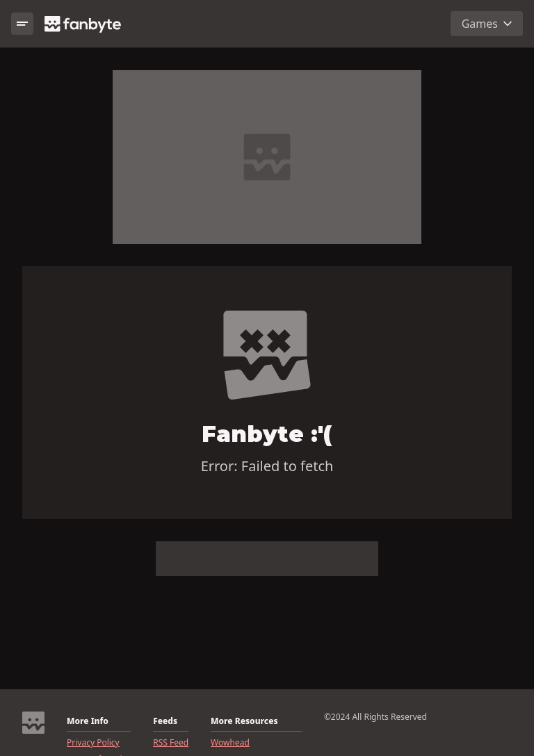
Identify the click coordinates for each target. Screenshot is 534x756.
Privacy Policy (93, 743)
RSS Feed (171, 743)
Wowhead (230, 743)
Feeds (165, 721)
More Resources (244, 721)
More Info (88, 721)
